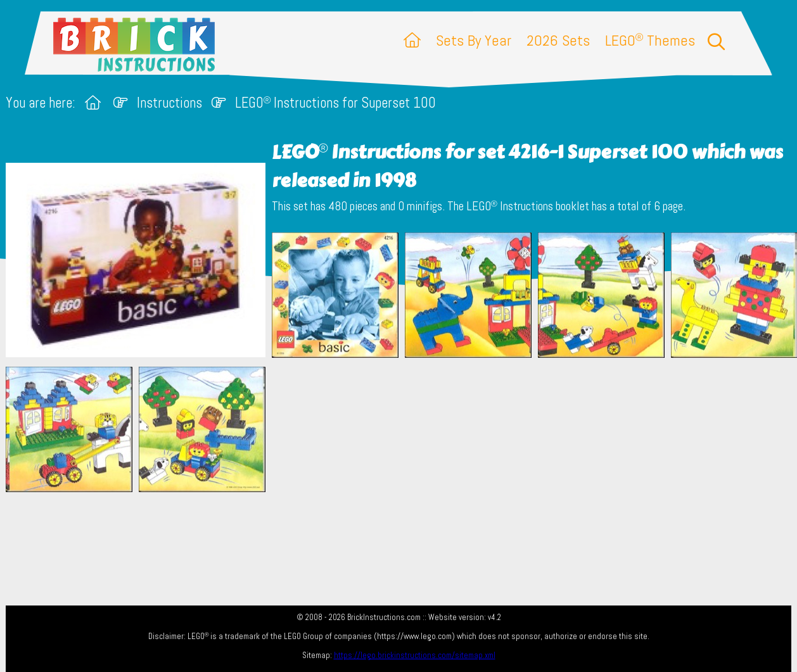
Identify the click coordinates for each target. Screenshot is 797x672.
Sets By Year (474, 40)
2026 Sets (558, 40)
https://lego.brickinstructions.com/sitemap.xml (415, 655)
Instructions (169, 103)
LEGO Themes (650, 40)
